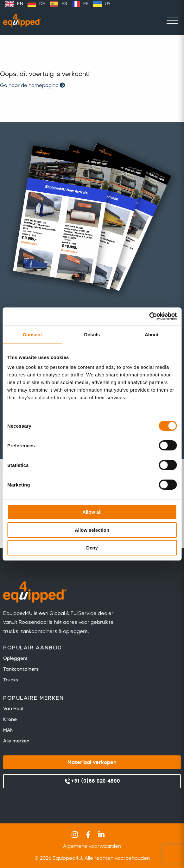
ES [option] (64, 4)
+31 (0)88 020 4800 (92, 781)
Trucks (11, 680)
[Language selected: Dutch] (58, 4)
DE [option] (42, 4)
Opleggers (15, 658)
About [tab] (152, 335)
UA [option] (108, 4)
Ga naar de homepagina (32, 85)
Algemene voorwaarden (92, 846)
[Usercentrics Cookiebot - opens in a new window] (149, 316)
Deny (92, 548)
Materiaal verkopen (92, 762)
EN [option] (20, 4)
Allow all (92, 512)
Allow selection (92, 530)
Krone (10, 719)
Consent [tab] (32, 335)
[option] (14, 4)
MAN (8, 730)
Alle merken (16, 741)
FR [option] (86, 4)
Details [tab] (92, 335)
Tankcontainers (21, 669)
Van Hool (13, 709)
